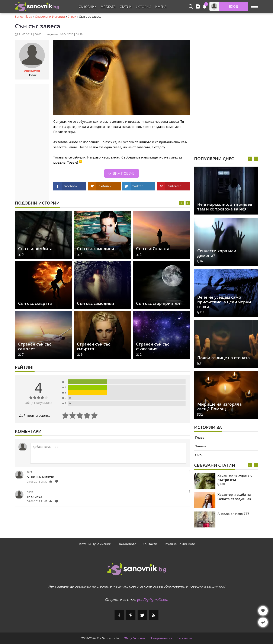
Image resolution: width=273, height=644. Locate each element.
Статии (126, 7)
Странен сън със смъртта (94, 346)
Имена (161, 7)
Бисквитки (184, 638)
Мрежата (108, 7)
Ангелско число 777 (233, 514)
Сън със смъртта (35, 303)
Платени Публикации (94, 544)
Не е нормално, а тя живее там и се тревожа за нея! (225, 207)
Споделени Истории (50, 17)
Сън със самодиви (96, 249)
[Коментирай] (108, 453)
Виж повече (124, 173)
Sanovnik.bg (24, 17)
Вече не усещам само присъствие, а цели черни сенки (224, 302)
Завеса (201, 446)
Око (198, 455)
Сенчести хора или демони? (217, 253)
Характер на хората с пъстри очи (235, 477)
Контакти (150, 544)
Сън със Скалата (153, 249)
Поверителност (161, 638)
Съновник (88, 7)
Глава (200, 437)
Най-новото (127, 544)
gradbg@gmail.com (152, 599)
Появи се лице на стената (224, 358)
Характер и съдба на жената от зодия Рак (234, 497)
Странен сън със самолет (35, 346)
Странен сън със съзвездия (153, 346)
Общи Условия (135, 638)
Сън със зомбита (35, 249)
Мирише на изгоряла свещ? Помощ (219, 406)
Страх (72, 17)
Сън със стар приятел (158, 303)
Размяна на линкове (180, 544)
